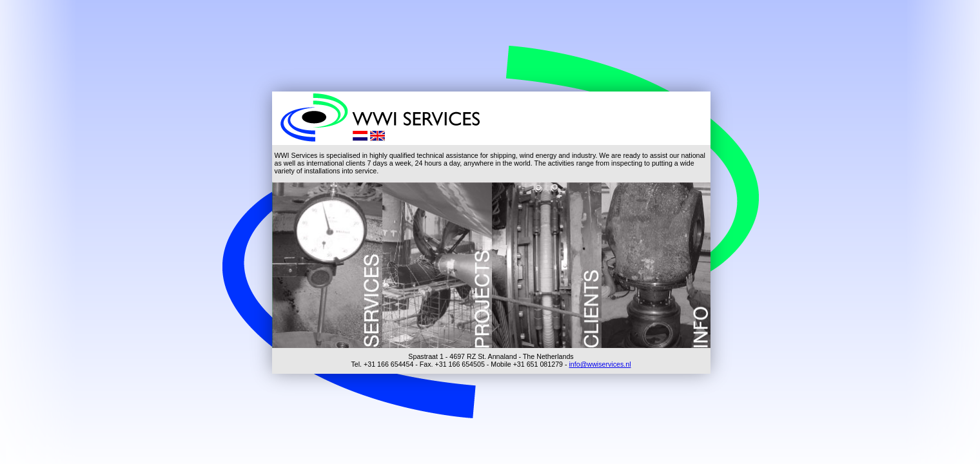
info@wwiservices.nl (600, 364)
